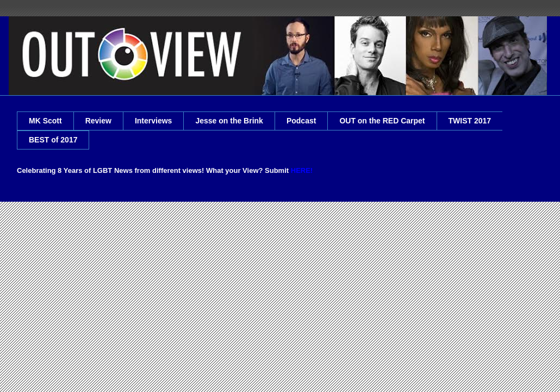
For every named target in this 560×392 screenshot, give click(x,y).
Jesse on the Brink (229, 121)
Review (98, 121)
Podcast (301, 121)
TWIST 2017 (470, 121)
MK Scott (45, 121)
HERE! (302, 170)
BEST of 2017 (53, 140)
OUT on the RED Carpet (382, 121)
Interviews (153, 121)
